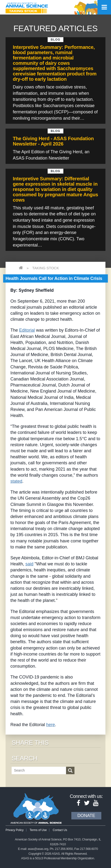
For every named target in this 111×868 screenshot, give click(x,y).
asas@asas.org (38, 849)
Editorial (27, 330)
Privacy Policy (15, 830)
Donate (86, 816)
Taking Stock (45, 268)
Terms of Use (38, 830)
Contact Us (60, 830)
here (51, 725)
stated (16, 481)
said (29, 564)
